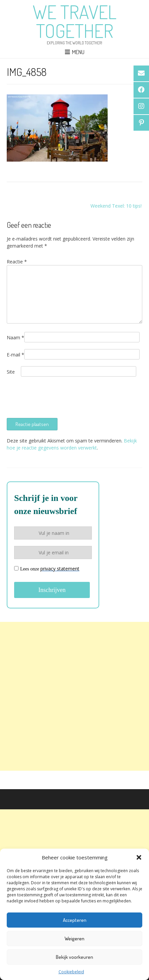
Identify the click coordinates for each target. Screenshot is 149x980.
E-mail (15, 355)
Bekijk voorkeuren (74, 957)
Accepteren (75, 920)
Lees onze (47, 569)
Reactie (17, 262)
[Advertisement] (74, 696)
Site (11, 372)
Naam (15, 337)
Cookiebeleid (71, 972)
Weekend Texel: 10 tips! (116, 206)
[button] (139, 857)
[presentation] (58, 396)
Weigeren (74, 939)
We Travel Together (74, 21)
